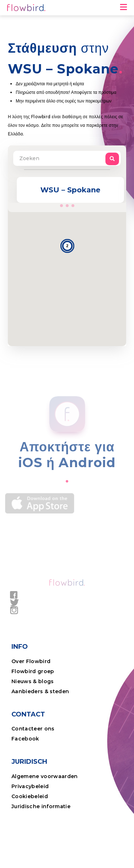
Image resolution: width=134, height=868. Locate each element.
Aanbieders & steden (40, 691)
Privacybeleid (30, 786)
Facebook (25, 739)
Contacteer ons (33, 729)
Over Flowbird (31, 661)
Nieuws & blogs (33, 681)
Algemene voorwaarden (45, 776)
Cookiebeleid (30, 796)
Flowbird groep (33, 671)
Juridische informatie (41, 806)
